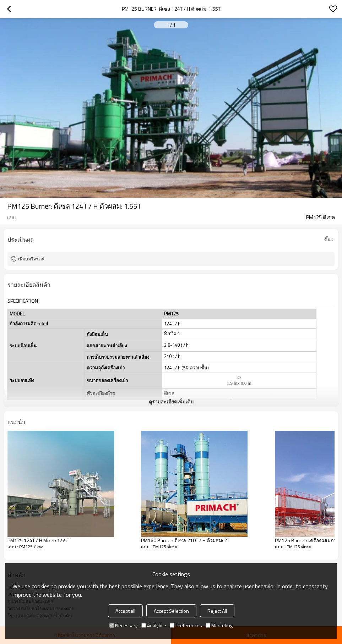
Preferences (186, 625)
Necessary (124, 625)
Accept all (125, 611)
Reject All (217, 611)
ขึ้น (327, 240)
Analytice (154, 625)
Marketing (219, 625)
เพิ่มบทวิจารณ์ (31, 259)
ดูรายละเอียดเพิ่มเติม (171, 401)
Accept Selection (171, 611)
